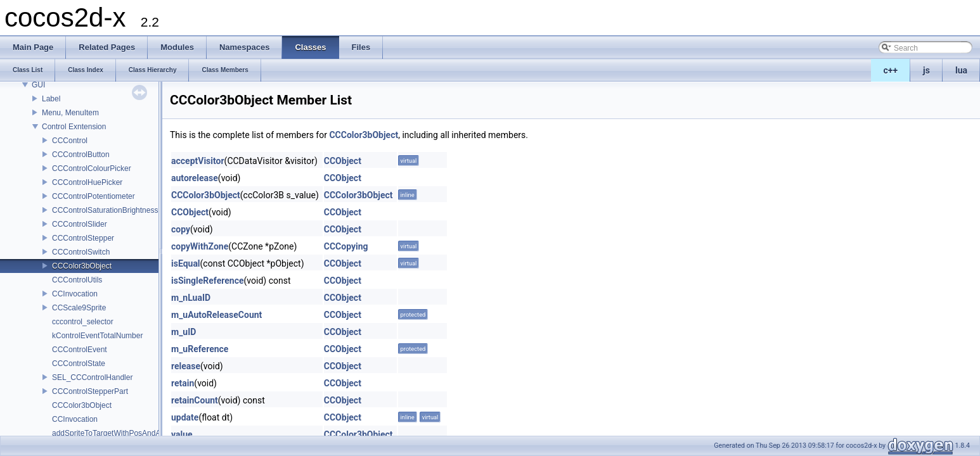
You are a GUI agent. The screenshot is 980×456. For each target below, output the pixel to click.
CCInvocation (75, 294)
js (926, 70)
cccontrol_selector (83, 322)
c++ (891, 70)
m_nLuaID (191, 298)
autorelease (195, 178)
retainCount (195, 400)
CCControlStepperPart (90, 391)
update (185, 417)
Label (51, 99)
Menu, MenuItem (70, 113)
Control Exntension (74, 127)
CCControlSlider (80, 224)
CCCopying (346, 246)
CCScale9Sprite (79, 308)
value (182, 434)
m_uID (184, 332)
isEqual (186, 263)
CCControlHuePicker (87, 182)
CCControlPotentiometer (93, 196)
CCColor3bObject (82, 266)
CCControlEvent (80, 350)
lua (961, 70)
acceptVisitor (198, 161)
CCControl (70, 141)
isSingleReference (208, 281)
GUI (38, 85)
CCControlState (79, 364)
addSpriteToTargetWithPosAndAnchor (116, 433)
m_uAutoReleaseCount (216, 315)
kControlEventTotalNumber (97, 336)
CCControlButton (81, 155)
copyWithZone (200, 246)
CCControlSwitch (81, 252)
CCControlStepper (83, 238)
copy (181, 229)
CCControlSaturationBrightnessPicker (116, 210)
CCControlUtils (77, 280)
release (186, 366)
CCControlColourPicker (92, 168)
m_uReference (200, 349)
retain (183, 383)
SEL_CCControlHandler (92, 377)
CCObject (343, 161)
